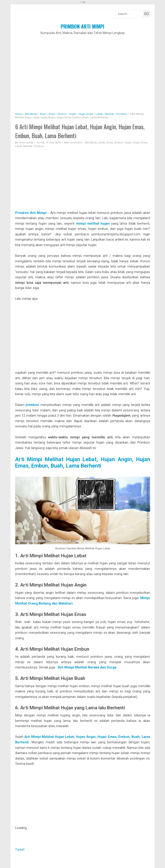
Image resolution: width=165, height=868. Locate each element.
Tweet (20, 850)
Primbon (39, 146)
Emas (110, 143)
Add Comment (73, 143)
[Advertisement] (83, 71)
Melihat (28, 146)
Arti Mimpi (91, 143)
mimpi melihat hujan (94, 224)
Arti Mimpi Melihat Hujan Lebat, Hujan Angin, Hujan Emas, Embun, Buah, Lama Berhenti (83, 463)
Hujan (128, 143)
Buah (102, 143)
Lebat (18, 146)
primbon (32, 405)
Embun (119, 143)
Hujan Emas (140, 143)
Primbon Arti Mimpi (82, 26)
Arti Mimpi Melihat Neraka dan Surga (87, 667)
